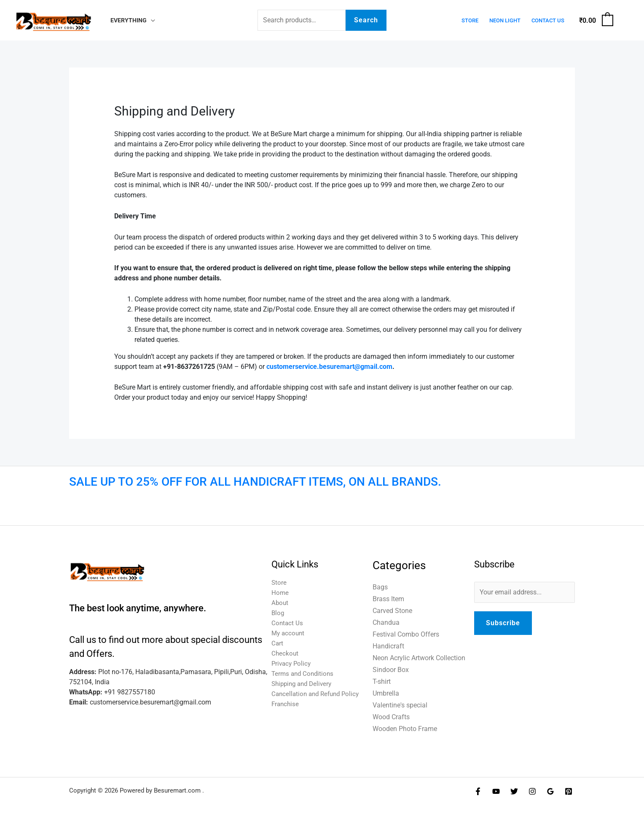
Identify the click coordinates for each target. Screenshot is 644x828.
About (280, 603)
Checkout (285, 653)
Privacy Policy (292, 663)
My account (289, 633)
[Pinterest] (569, 791)
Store (470, 20)
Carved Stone (392, 611)
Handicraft (388, 646)
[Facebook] (478, 791)
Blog (278, 613)
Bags (380, 587)
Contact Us (548, 20)
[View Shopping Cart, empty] (596, 20)
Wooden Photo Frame (405, 729)
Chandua (386, 622)
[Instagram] (532, 791)
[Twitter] (514, 791)
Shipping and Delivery (304, 684)
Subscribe (503, 623)
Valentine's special (400, 705)
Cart (278, 643)
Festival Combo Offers (406, 634)
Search (366, 20)
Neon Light (505, 20)
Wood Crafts (391, 717)
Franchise (286, 704)
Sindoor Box (391, 670)
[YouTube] (496, 791)
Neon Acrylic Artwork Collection (419, 658)
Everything (129, 20)
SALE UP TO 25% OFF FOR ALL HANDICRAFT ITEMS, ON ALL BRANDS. (255, 482)
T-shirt (382, 681)
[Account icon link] (625, 20)
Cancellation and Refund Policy (318, 694)
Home (280, 593)
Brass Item (388, 599)
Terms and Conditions (304, 673)
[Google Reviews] (550, 791)
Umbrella (386, 693)
